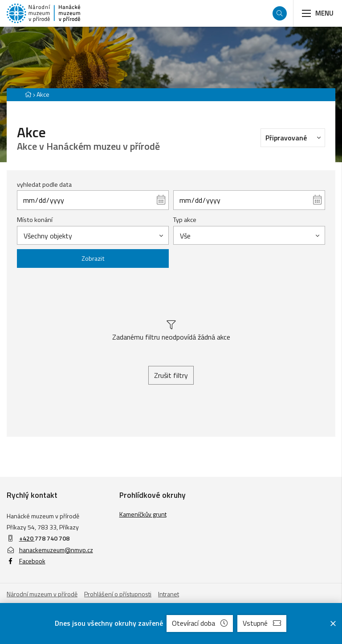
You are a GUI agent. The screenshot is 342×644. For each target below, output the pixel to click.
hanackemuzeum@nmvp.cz (50, 550)
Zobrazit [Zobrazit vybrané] (93, 258)
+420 (27, 538)
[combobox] (93, 235)
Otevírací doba (200, 623)
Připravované (295, 137)
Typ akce (185, 220)
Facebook (26, 561)
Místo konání (35, 220)
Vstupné (262, 623)
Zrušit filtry (171, 375)
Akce (43, 94)
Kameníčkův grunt (143, 514)
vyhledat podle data (44, 185)
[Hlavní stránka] (28, 94)
